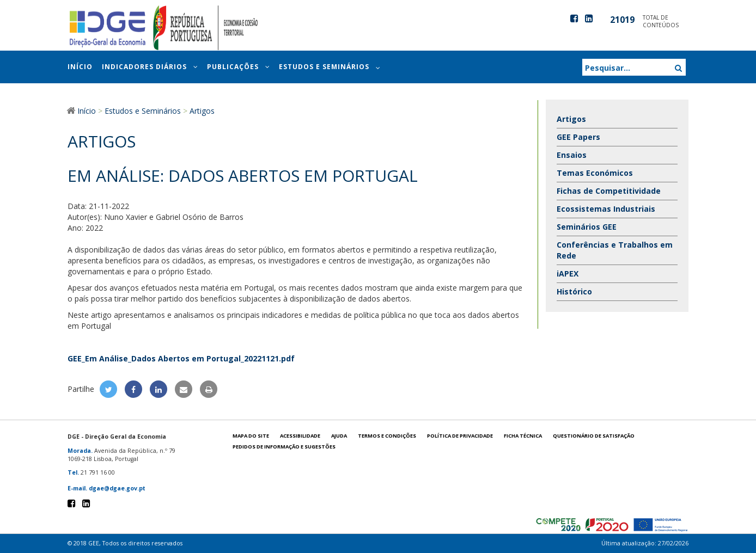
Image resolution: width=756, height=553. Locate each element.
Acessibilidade (300, 436)
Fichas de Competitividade (609, 191)
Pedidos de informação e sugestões (284, 447)
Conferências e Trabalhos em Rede (615, 250)
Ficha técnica (523, 436)
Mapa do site (251, 436)
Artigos (571, 119)
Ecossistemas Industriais (606, 209)
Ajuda (339, 436)
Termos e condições (387, 436)
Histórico (574, 291)
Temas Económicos (595, 173)
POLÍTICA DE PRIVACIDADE (460, 436)
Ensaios (572, 155)
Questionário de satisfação (594, 436)
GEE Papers (578, 137)
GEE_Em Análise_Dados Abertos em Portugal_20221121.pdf (181, 358)
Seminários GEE (587, 227)
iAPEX (568, 274)
